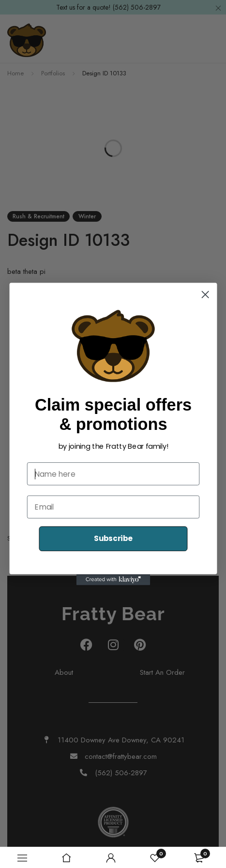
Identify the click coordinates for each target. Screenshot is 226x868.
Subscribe (113, 539)
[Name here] (113, 474)
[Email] (113, 507)
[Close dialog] (205, 294)
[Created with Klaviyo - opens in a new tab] (113, 580)
